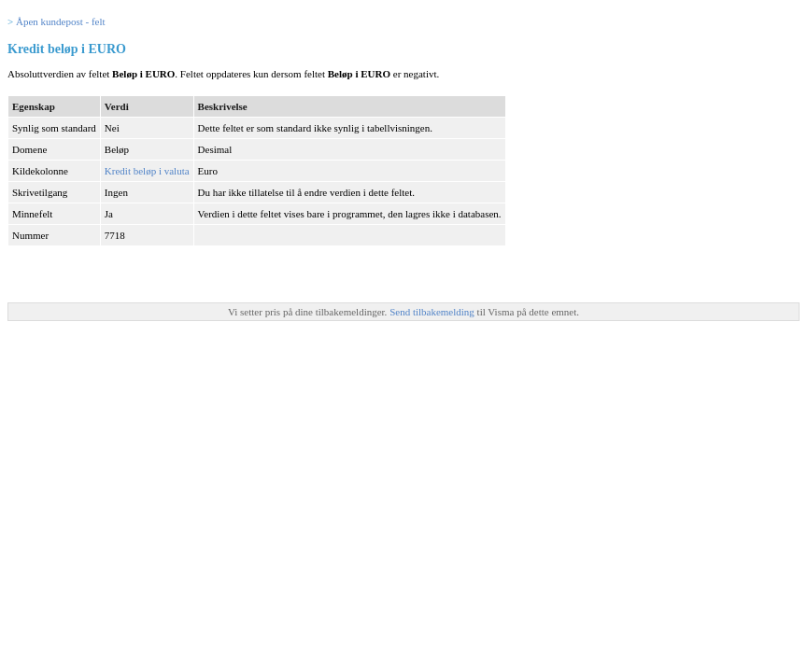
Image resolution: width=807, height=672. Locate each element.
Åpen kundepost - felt (61, 21)
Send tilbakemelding (433, 312)
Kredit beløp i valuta (147, 171)
